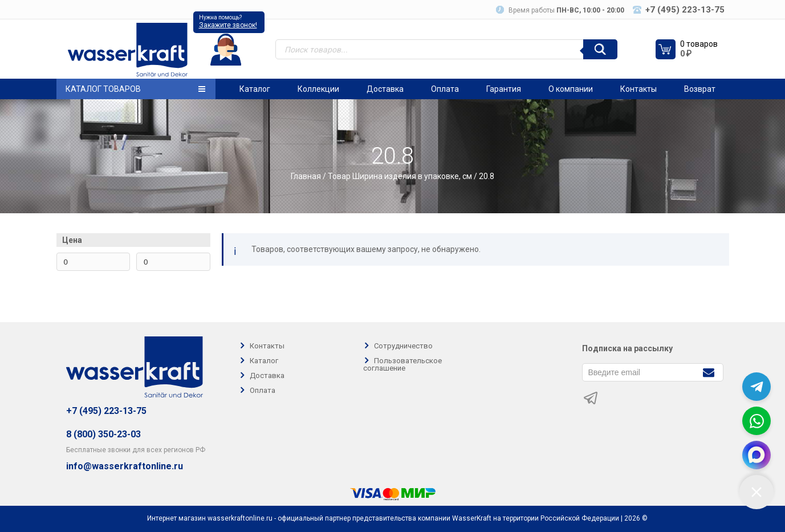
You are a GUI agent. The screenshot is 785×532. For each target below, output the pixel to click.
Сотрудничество (403, 346)
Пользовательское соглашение (402, 364)
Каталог (255, 89)
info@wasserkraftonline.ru (125, 466)
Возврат (700, 89)
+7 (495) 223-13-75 (106, 411)
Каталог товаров (135, 89)
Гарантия (504, 89)
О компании (571, 89)
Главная (306, 176)
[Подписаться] (709, 371)
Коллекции (318, 89)
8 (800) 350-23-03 (103, 434)
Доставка (385, 89)
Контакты (638, 89)
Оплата (445, 89)
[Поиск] (600, 49)
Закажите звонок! (228, 25)
